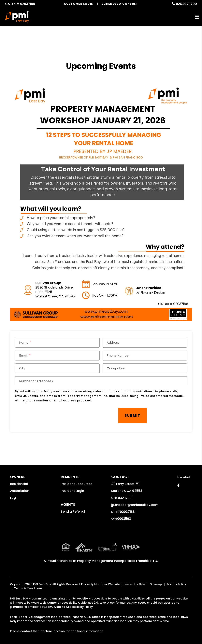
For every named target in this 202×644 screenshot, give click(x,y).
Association (20, 486)
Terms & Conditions (28, 583)
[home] (17, 17)
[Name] (57, 343)
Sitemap (156, 579)
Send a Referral (73, 506)
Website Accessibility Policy (73, 602)
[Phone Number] (145, 356)
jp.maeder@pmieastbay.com (135, 500)
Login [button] (14, 493)
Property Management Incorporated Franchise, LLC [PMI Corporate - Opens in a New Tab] (118, 556)
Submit (103, 413)
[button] (178, 480)
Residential (19, 479)
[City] (57, 368)
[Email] (57, 356)
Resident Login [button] (72, 486)
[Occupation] (145, 368)
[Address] (145, 343)
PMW (142, 579)
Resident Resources (77, 479)
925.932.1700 (186, 4)
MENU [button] (197, 17)
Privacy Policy (176, 579)
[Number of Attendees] (101, 381)
